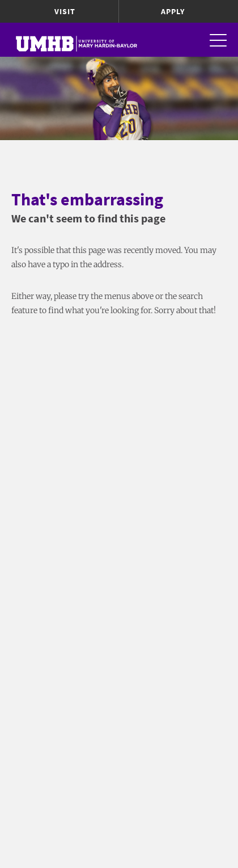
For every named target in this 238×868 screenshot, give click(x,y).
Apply (173, 11)
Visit (65, 11)
